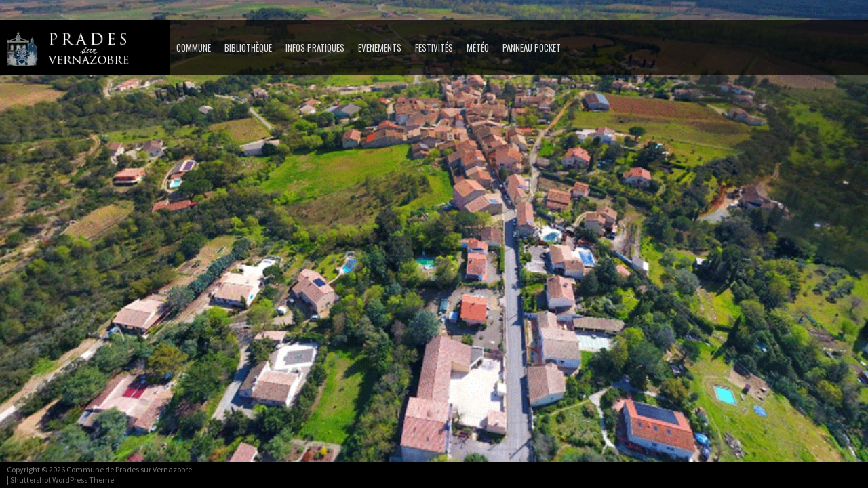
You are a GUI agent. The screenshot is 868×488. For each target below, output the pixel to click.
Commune (194, 47)
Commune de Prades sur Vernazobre (129, 469)
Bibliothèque (248, 47)
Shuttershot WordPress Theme (62, 480)
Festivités (434, 47)
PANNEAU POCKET (532, 47)
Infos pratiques (315, 47)
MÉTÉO (478, 47)
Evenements (380, 47)
